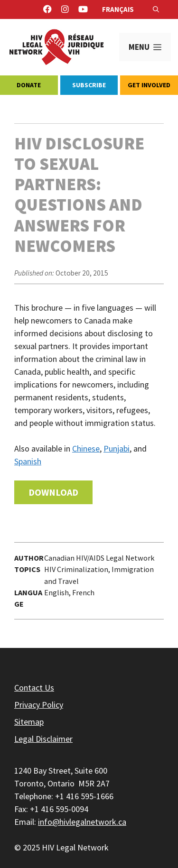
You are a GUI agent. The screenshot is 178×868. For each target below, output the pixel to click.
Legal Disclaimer (43, 739)
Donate (29, 85)
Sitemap (29, 722)
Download (53, 492)
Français (118, 9)
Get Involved (149, 85)
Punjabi (117, 448)
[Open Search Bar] (156, 9)
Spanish (28, 461)
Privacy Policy (39, 705)
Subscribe (89, 85)
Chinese (86, 448)
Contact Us (34, 688)
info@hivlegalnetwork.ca (82, 822)
